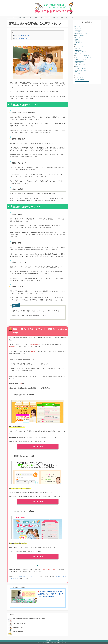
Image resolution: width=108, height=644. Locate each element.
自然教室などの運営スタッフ (82, 81)
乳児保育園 (78, 37)
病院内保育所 (78, 30)
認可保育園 (78, 26)
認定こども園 (78, 54)
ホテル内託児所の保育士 (81, 74)
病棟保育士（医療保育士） (81, 34)
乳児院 (77, 39)
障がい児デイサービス (80, 66)
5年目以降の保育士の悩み (19, 627)
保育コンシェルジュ (80, 46)
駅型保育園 (78, 41)
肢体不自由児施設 (79, 61)
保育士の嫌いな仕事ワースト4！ (22, 38)
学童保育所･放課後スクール (82, 52)
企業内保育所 (78, 50)
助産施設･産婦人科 (80, 35)
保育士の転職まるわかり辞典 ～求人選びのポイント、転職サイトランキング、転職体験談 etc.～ (51, 594)
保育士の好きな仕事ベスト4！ (22, 35)
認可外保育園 (78, 28)
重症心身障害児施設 (80, 65)
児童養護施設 (78, 76)
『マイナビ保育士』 (22, 576)
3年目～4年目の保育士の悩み (19, 623)
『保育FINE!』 (14, 578)
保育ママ (77, 45)
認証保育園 (78, 48)
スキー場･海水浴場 (80, 79)
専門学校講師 (78, 72)
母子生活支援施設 (79, 77)
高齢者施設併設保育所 (80, 43)
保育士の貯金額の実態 (18, 632)
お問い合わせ (60, 641)
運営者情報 (49, 641)
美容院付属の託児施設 (80, 70)
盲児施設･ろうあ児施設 (81, 68)
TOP (12, 18)
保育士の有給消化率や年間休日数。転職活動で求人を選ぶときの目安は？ (30, 619)
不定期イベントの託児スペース (83, 59)
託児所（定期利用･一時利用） (82, 56)
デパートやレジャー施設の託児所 (83, 57)
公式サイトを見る (38, 447)
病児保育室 (78, 32)
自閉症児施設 (78, 63)
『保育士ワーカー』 (34, 576)
